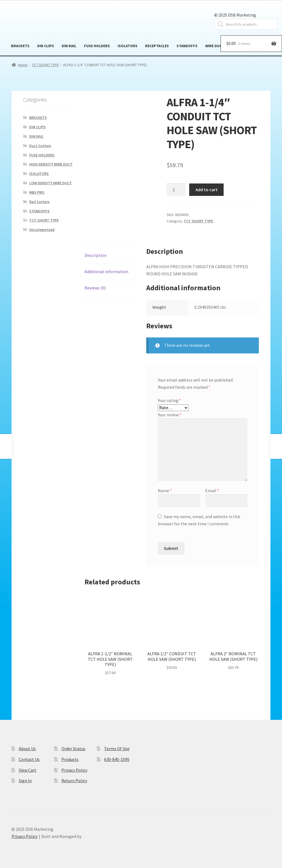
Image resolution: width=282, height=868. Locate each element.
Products (70, 759)
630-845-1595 (117, 759)
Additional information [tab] (106, 271)
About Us (27, 749)
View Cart (28, 770)
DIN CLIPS (46, 46)
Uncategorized (42, 230)
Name (165, 491)
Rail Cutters (39, 202)
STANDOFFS (187, 46)
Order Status (73, 749)
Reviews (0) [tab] (95, 288)
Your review (170, 415)
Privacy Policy (74, 770)
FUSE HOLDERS (97, 46)
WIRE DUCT (215, 46)
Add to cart (207, 190)
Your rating (170, 400)
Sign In (25, 781)
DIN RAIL (69, 46)
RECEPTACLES (157, 46)
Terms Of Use (117, 749)
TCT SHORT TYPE (45, 65)
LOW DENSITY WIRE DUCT (51, 183)
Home (23, 65)
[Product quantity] (176, 190)
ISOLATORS (128, 46)
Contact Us (29, 759)
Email (212, 491)
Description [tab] (96, 255)
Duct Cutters (40, 146)
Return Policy (74, 781)
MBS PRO (37, 192)
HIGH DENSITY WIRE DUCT (51, 164)
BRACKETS (20, 46)
